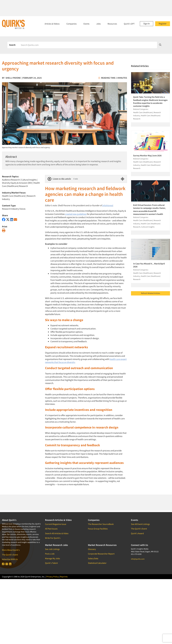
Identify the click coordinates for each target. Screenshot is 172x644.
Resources (112, 24)
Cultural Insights (29, 180)
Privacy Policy (53, 577)
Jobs (99, 24)
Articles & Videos (52, 24)
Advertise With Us (10, 559)
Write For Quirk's (53, 538)
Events (86, 24)
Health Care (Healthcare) (14, 196)
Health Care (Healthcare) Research (21, 184)
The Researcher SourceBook (101, 524)
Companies (72, 24)
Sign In (147, 24)
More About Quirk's (11, 550)
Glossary (92, 549)
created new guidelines (76, 214)
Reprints (64, 577)
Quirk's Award (137, 533)
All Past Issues (51, 529)
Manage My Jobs (53, 558)
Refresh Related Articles (151, 293)
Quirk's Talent (51, 563)
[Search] (88, 45)
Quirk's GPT (129, 24)
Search (12, 45)
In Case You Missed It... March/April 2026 (149, 265)
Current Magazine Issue (56, 524)
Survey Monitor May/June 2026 (147, 155)
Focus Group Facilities (98, 529)
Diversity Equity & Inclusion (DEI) (17, 183)
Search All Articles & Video (57, 533)
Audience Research (11, 180)
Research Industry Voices (14, 209)
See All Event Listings (140, 524)
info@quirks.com (138, 559)
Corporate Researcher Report (101, 554)
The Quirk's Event (10, 555)
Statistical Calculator (97, 563)
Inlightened (108, 205)
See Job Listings (52, 549)
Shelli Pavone (13, 78)
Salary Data (93, 558)
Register (163, 24)
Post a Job (50, 554)
